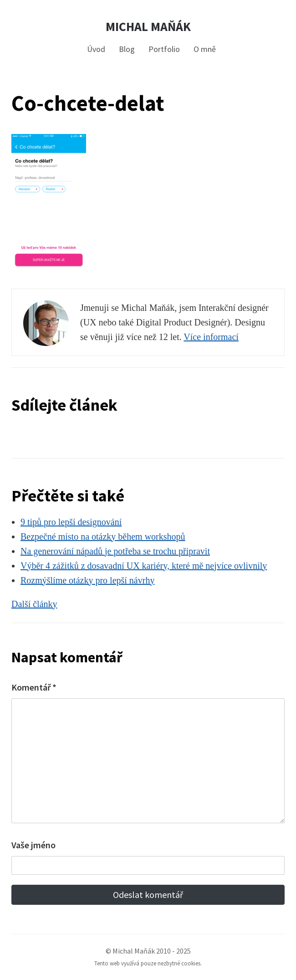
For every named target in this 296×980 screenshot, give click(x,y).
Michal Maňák (148, 27)
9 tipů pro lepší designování (71, 522)
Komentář (34, 687)
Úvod (96, 49)
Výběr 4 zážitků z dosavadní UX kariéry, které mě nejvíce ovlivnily (144, 566)
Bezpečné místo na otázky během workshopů (103, 536)
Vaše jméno (33, 845)
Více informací (211, 337)
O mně (205, 49)
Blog (127, 49)
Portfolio (164, 49)
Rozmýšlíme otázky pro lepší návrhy (87, 580)
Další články (34, 604)
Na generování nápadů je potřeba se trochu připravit (115, 551)
